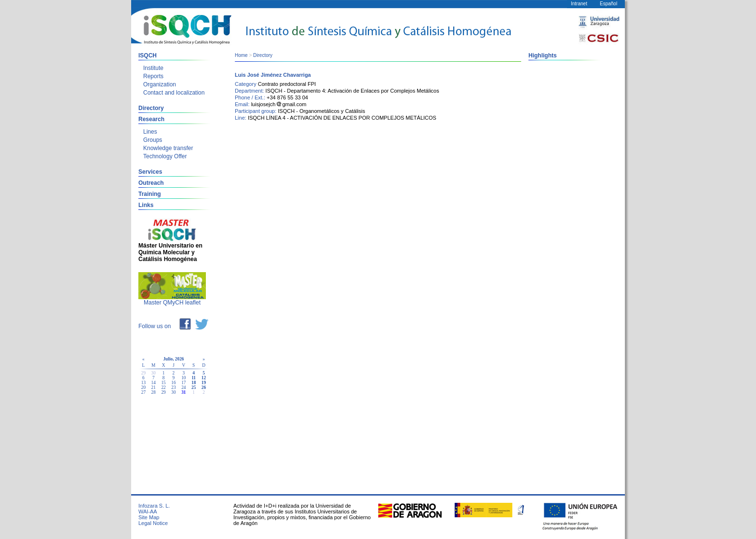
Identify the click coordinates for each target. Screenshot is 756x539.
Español (608, 4)
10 (183, 378)
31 (183, 392)
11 (194, 378)
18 (194, 383)
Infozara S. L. (154, 506)
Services (150, 172)
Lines (150, 132)
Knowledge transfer (168, 148)
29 (163, 392)
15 (163, 383)
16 (173, 383)
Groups (153, 140)
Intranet (579, 4)
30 (173, 392)
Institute (153, 68)
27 (143, 392)
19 (204, 383)
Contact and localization (174, 93)
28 (154, 392)
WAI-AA (148, 511)
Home (241, 55)
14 (154, 383)
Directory (151, 108)
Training (150, 194)
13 (143, 383)
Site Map (149, 517)
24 (183, 387)
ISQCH (148, 55)
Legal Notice (153, 523)
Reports (153, 76)
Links (146, 205)
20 (143, 387)
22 (163, 387)
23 (173, 387)
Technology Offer (165, 156)
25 (194, 387)
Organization (160, 84)
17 (183, 383)
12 (204, 378)
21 (154, 387)
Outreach (151, 183)
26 (204, 387)
